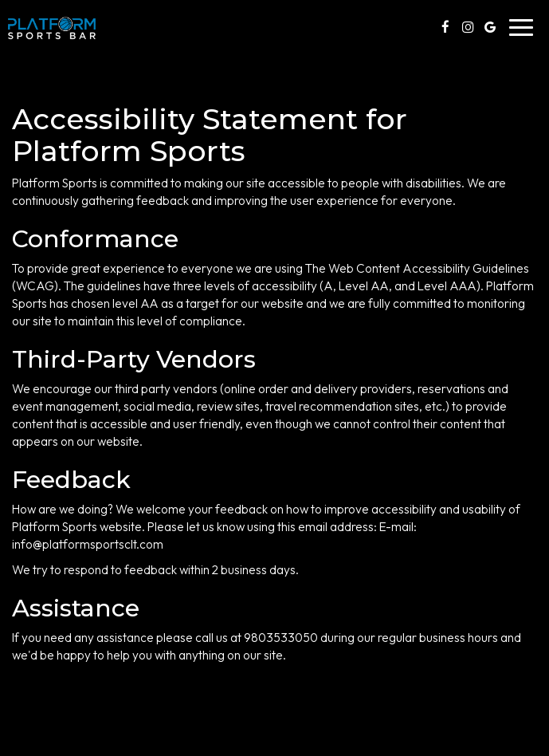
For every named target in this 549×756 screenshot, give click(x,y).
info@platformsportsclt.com (88, 544)
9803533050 (281, 638)
